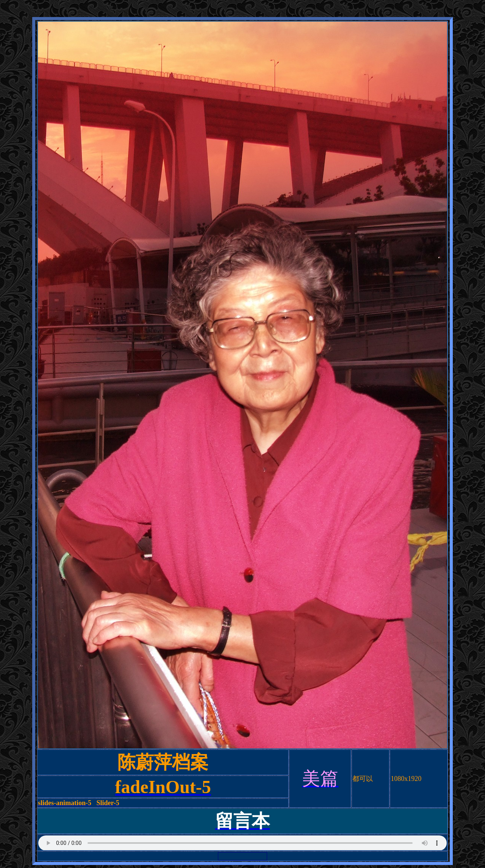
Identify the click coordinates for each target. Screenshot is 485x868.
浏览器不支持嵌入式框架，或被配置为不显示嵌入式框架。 (242, 843)
